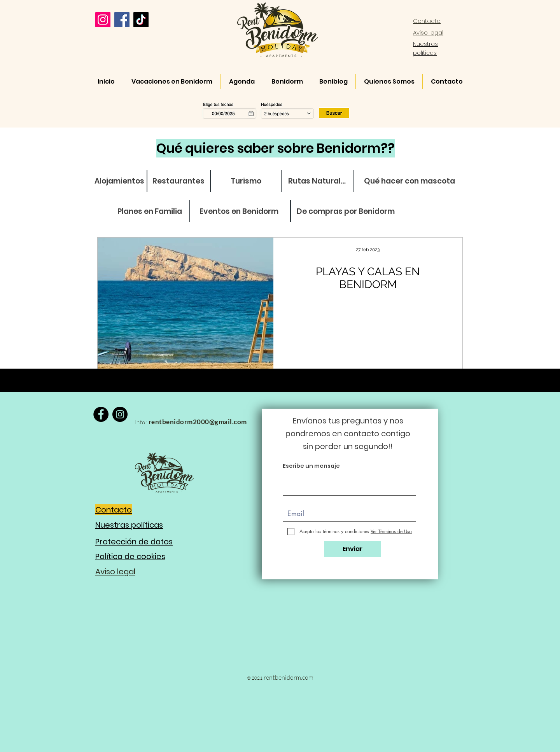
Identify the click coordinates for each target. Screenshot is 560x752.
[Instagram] (103, 20)
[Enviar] (353, 549)
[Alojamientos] (119, 181)
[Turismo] (246, 181)
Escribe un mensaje (311, 466)
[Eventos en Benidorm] (239, 212)
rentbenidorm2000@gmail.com (198, 422)
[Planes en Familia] (150, 212)
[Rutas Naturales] (318, 181)
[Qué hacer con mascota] (409, 181)
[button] (278, 110)
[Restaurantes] (178, 181)
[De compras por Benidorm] (346, 212)
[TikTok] (141, 20)
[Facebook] (122, 20)
